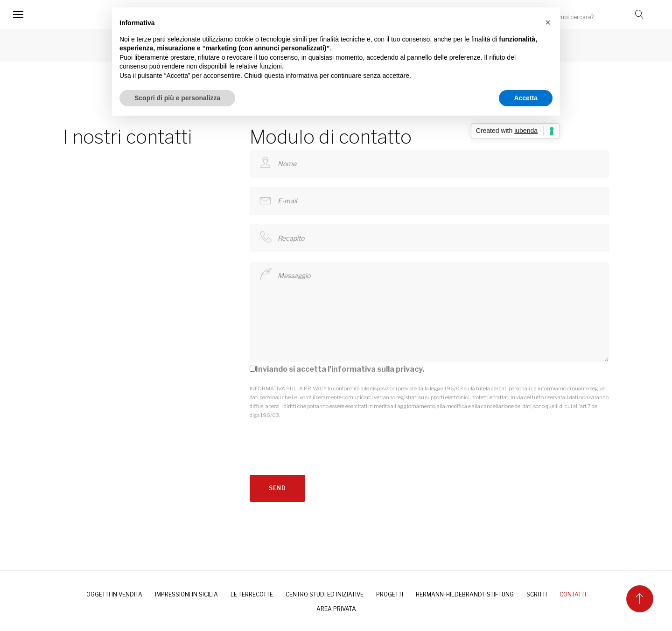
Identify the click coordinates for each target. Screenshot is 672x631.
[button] (548, 22)
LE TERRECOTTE (252, 594)
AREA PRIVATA (336, 609)
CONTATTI (573, 594)
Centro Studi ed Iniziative (325, 594)
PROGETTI (390, 594)
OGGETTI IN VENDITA (114, 594)
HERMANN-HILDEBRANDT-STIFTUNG (465, 594)
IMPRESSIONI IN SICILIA (186, 594)
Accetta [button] (526, 98)
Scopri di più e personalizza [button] (177, 98)
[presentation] (321, 438)
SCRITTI (537, 594)
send (277, 488)
